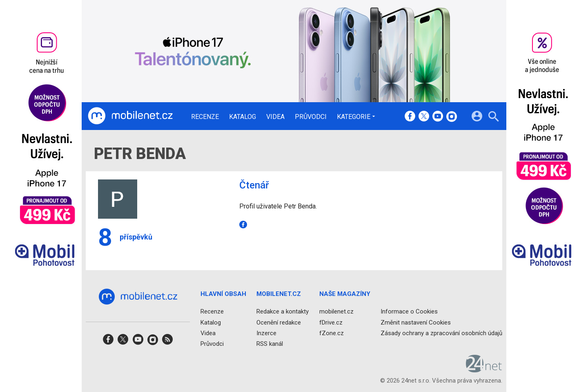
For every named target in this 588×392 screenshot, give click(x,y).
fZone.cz (332, 333)
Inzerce (266, 333)
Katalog (243, 117)
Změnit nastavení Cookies (416, 323)
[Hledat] (493, 118)
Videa (275, 117)
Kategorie (354, 116)
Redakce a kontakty (283, 312)
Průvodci (311, 117)
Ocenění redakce (279, 323)
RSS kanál (270, 344)
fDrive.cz (331, 323)
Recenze (205, 117)
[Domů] (130, 116)
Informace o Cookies (409, 312)
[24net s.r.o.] (484, 370)
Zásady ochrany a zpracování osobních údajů (441, 333)
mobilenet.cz (336, 312)
